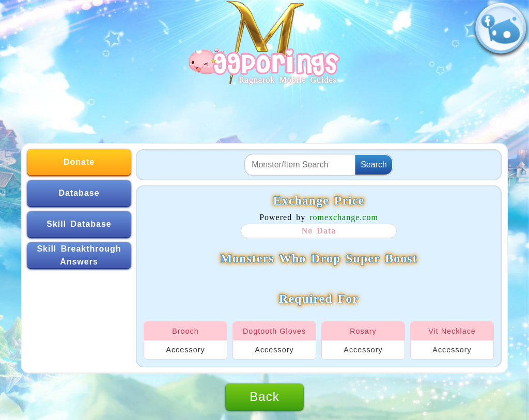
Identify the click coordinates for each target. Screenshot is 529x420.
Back (264, 396)
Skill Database (79, 224)
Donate (79, 162)
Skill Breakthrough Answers (79, 255)
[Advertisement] (264, 110)
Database (79, 193)
